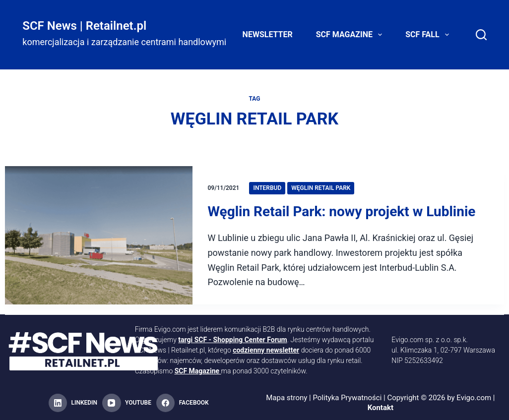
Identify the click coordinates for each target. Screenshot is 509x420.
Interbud (267, 188)
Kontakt (381, 408)
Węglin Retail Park (321, 188)
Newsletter (268, 34)
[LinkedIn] (73, 403)
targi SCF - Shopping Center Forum (233, 340)
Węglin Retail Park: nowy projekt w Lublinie (341, 211)
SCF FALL (429, 35)
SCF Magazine (351, 35)
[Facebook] (183, 403)
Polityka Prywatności (347, 398)
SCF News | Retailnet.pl (84, 26)
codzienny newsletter (266, 350)
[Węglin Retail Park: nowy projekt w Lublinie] (99, 235)
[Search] (481, 35)
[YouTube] (127, 403)
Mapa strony (286, 398)
